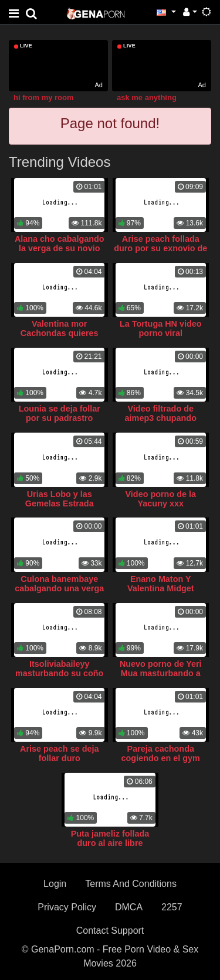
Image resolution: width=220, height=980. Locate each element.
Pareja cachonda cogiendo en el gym (161, 753)
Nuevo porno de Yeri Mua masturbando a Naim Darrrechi (161, 673)
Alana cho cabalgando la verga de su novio (60, 244)
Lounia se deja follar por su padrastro (60, 413)
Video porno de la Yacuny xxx (161, 499)
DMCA (129, 907)
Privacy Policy (67, 907)
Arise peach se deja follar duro (59, 753)
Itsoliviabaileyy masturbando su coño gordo (59, 673)
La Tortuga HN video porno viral (161, 328)
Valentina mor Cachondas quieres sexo (60, 333)
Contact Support (110, 931)
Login (55, 884)
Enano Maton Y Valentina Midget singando (161, 588)
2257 (172, 907)
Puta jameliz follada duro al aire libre (110, 838)
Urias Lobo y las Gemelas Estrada (60, 499)
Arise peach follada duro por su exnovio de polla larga (160, 248)
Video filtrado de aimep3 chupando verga (161, 418)
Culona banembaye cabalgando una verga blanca (59, 588)
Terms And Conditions (131, 884)
